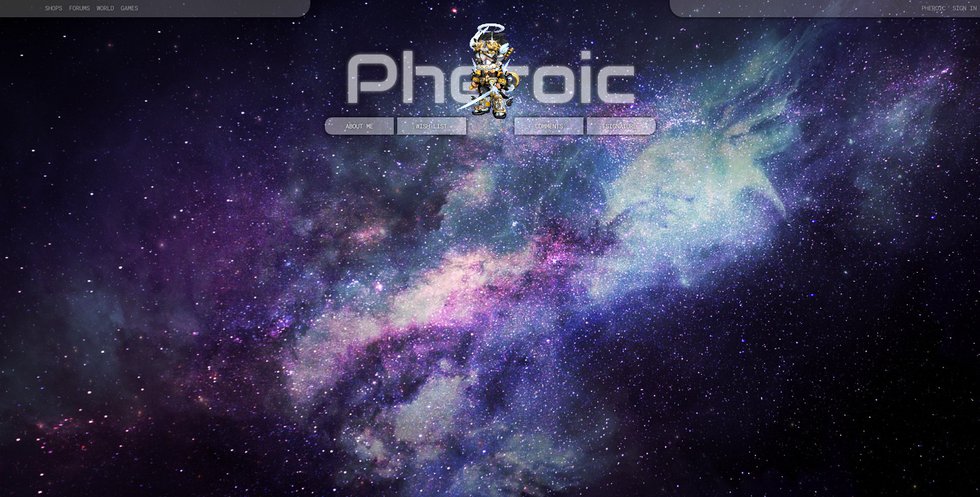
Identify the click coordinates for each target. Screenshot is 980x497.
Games (129, 8)
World (105, 8)
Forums (79, 8)
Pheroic (933, 8)
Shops (53, 8)
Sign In (964, 8)
